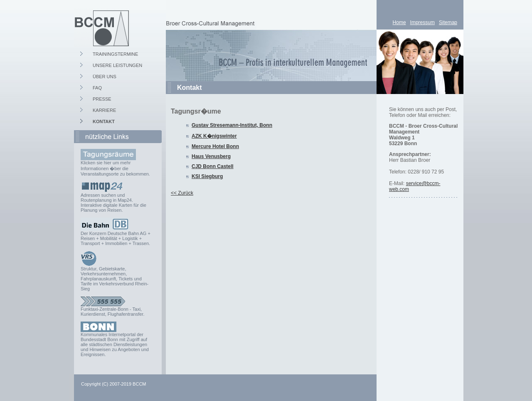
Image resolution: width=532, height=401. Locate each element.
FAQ (97, 88)
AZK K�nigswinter (214, 136)
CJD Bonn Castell (213, 166)
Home (399, 22)
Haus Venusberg (211, 156)
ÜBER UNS (105, 77)
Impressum (422, 22)
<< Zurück (182, 193)
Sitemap (448, 22)
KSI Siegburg (207, 176)
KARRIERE (104, 110)
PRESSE (102, 99)
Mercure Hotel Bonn (215, 146)
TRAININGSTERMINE (115, 54)
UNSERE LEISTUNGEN (117, 65)
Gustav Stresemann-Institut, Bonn (232, 125)
